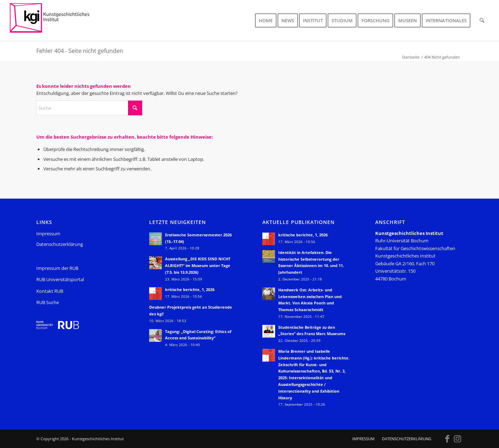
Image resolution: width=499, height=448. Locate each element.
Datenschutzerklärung (60, 244)
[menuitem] (266, 20)
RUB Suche (48, 302)
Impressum (48, 234)
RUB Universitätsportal (60, 279)
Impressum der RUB (57, 268)
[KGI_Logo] (54, 20)
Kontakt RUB (50, 291)
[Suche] (482, 20)
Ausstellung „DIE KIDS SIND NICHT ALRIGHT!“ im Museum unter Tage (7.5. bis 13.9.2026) (198, 265)
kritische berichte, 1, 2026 (190, 289)
